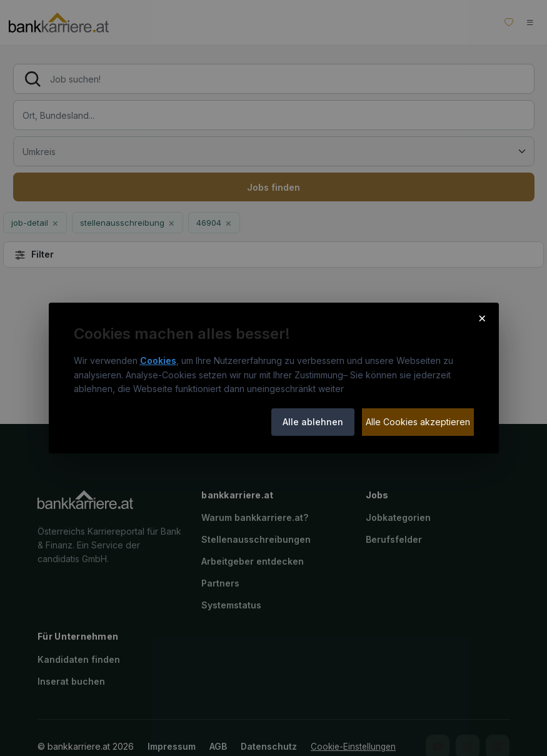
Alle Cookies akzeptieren (418, 422)
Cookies (158, 360)
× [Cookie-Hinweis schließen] (482, 318)
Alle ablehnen (313, 422)
